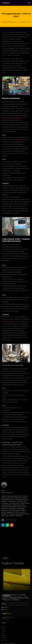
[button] (3, 525)
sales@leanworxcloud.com (8, 617)
